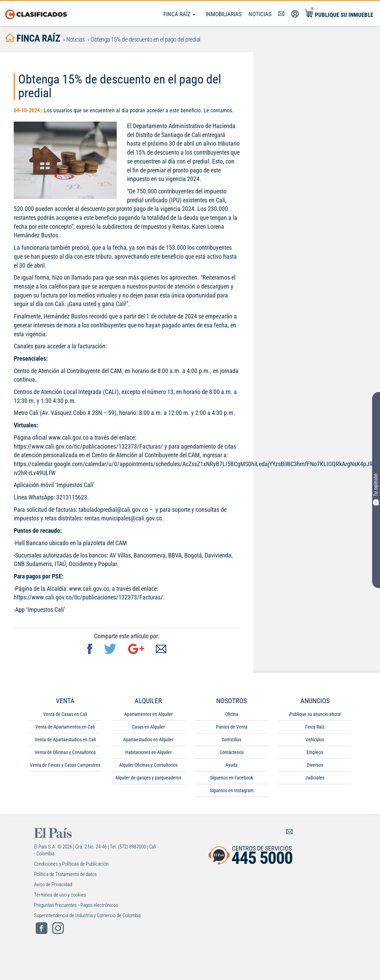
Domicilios (232, 740)
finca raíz (33, 38)
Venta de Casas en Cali (65, 714)
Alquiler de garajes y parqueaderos (148, 778)
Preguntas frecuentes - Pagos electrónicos (76, 905)
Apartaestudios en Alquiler (148, 740)
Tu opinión (376, 489)
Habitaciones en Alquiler (148, 752)
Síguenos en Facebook (232, 778)
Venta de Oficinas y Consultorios (65, 752)
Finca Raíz (179, 14)
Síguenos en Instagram (232, 790)
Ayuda (232, 765)
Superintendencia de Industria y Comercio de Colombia (87, 915)
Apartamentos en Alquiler (148, 714)
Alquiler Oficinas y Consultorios (148, 765)
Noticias (260, 14)
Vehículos (315, 740)
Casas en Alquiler (148, 727)
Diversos (315, 765)
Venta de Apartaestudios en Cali (65, 740)
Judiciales (315, 778)
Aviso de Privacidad (53, 885)
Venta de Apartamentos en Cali (65, 727)
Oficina (232, 714)
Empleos (315, 752)
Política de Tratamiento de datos (65, 874)
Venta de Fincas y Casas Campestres (65, 765)
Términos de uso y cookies (60, 895)
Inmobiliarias (224, 14)
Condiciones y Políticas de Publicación (71, 864)
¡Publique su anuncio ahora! (315, 714)
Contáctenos (232, 752)
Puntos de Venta (232, 727)
